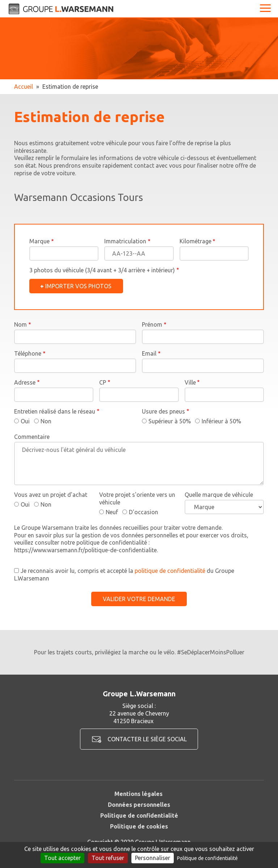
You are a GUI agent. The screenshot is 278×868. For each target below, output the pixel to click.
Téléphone (28, 353)
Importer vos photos (78, 286)
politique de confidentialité (170, 571)
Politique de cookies (139, 826)
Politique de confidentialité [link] (207, 858)
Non (46, 421)
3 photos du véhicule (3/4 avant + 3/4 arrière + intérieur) (102, 270)
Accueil (24, 87)
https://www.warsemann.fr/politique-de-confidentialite (85, 550)
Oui (25, 421)
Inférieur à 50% (221, 421)
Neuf (112, 512)
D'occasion (144, 512)
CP (103, 382)
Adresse (25, 382)
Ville (190, 382)
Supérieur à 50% (170, 421)
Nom (20, 324)
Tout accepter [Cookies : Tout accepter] (62, 858)
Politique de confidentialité (139, 815)
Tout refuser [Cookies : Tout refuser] (108, 858)
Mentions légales (138, 794)
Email (149, 353)
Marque (39, 241)
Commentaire (32, 437)
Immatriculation (125, 241)
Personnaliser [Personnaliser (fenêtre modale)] (153, 858)
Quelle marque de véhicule (219, 495)
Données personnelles (139, 805)
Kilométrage (195, 241)
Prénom (152, 324)
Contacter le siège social (147, 739)
